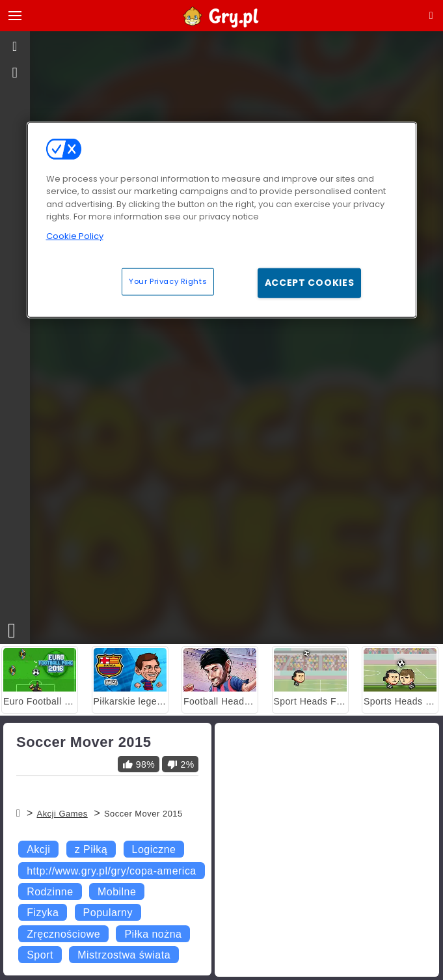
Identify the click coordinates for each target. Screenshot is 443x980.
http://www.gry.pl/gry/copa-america (112, 871)
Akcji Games (62, 814)
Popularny (108, 913)
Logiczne (154, 849)
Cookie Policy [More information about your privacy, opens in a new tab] (75, 235)
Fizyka (43, 913)
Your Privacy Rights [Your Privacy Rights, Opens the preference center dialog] (168, 281)
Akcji (38, 849)
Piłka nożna (153, 934)
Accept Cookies (310, 283)
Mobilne (117, 892)
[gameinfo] (15, 73)
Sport (40, 955)
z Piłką (91, 849)
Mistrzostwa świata (124, 955)
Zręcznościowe (63, 934)
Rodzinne (50, 892)
